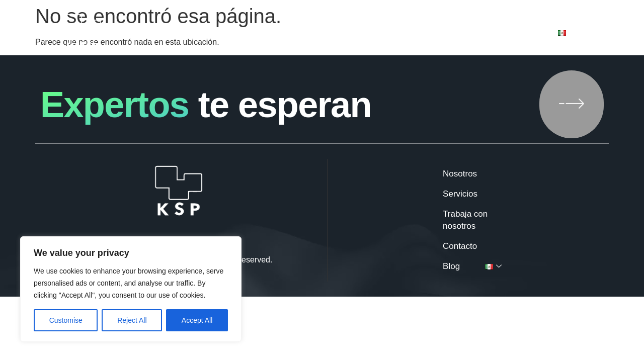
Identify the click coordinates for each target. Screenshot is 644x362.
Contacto (471, 33)
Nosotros (238, 33)
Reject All (132, 320)
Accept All (197, 320)
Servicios (300, 33)
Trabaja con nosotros (385, 33)
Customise (66, 320)
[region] (131, 289)
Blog (524, 33)
